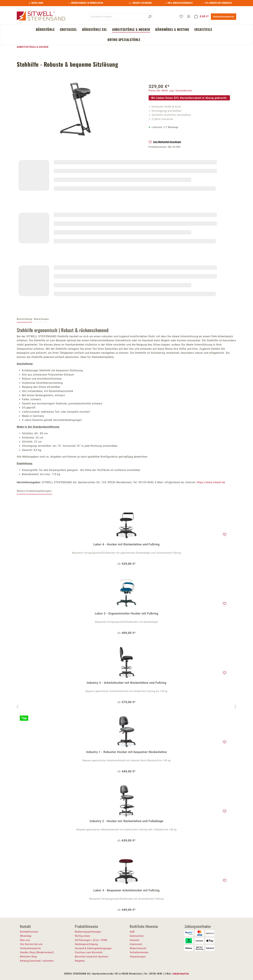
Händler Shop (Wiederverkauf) (37, 952)
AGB (132, 932)
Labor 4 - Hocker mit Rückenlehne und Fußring (126, 544)
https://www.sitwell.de (211, 482)
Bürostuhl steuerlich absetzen (92, 957)
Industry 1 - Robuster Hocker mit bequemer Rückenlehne (126, 752)
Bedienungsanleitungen (88, 932)
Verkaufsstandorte (224, 17)
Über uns (25, 940)
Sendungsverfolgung (86, 944)
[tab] (25, 319)
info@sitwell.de (181, 973)
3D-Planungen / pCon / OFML (91, 940)
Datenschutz (137, 936)
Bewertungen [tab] (41, 319)
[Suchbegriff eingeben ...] (118, 17)
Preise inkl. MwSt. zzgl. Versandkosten (170, 91)
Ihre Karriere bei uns (31, 944)
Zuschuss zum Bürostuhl (89, 952)
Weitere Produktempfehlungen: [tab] (34, 491)
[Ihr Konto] (189, 16)
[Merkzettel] (181, 16)
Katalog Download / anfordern (37, 961)
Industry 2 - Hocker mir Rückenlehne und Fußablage (126, 821)
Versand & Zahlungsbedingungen (93, 948)
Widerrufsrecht (138, 948)
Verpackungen (138, 957)
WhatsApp (26, 936)
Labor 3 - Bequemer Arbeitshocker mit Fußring (126, 890)
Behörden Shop (28, 957)
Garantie (134, 940)
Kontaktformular (29, 932)
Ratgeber (80, 961)
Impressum (136, 944)
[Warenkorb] (202, 16)
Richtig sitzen (83, 936)
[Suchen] (150, 17)
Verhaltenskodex (139, 952)
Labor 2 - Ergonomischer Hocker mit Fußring (126, 613)
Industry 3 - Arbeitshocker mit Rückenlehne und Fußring (126, 683)
